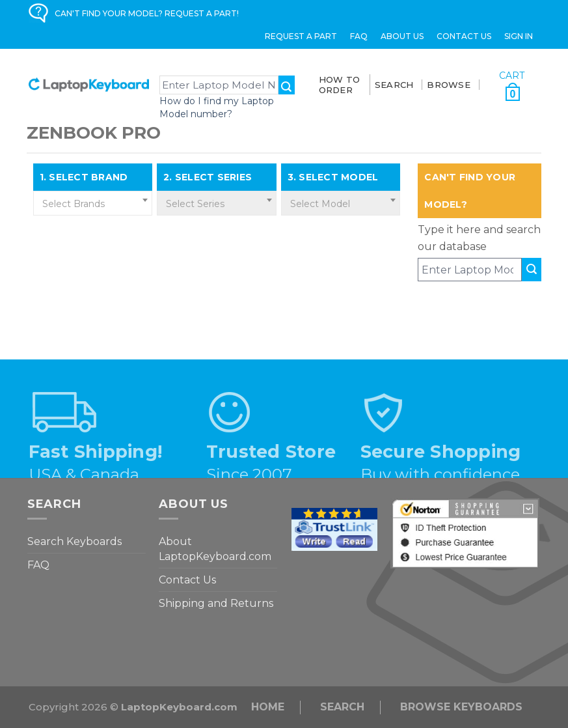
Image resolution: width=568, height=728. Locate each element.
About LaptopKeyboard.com (215, 549)
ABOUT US (402, 36)
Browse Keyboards (461, 707)
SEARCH (394, 85)
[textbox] (93, 204)
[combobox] (93, 203)
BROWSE (449, 85)
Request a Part (301, 36)
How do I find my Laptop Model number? (217, 107)
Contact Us (464, 36)
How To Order (340, 85)
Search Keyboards (74, 541)
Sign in (519, 36)
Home (268, 707)
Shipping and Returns (216, 603)
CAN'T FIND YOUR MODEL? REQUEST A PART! (147, 13)
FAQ (359, 36)
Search (342, 707)
